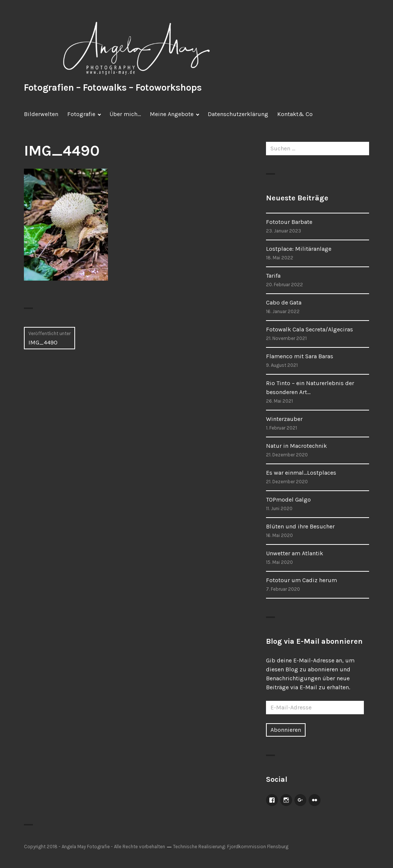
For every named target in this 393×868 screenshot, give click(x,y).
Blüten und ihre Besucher (300, 526)
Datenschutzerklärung (238, 114)
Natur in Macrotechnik (296, 446)
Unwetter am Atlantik (295, 553)
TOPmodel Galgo (288, 499)
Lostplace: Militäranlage (299, 249)
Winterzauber (284, 419)
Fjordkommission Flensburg (258, 847)
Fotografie (81, 114)
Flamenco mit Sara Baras (300, 356)
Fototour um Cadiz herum (301, 580)
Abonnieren (286, 730)
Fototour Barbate (289, 222)
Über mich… (125, 114)
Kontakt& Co (295, 114)
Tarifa (273, 276)
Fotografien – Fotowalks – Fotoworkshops (113, 88)
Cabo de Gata (284, 302)
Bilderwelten (41, 114)
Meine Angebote (172, 114)
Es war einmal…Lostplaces (301, 473)
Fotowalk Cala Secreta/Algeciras (310, 329)
